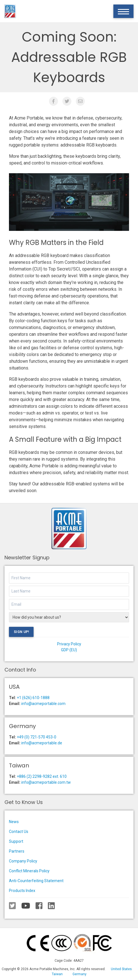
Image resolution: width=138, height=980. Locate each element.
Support (16, 841)
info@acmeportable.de (42, 743)
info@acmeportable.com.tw (46, 782)
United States (121, 969)
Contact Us (19, 832)
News (14, 822)
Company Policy (23, 861)
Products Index (22, 891)
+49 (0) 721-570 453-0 (37, 737)
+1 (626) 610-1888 (33, 698)
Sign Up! (21, 632)
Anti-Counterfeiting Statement (36, 881)
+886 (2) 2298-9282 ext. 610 (42, 776)
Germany (79, 974)
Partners (17, 851)
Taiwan (57, 974)
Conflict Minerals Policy (29, 871)
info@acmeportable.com (43, 704)
